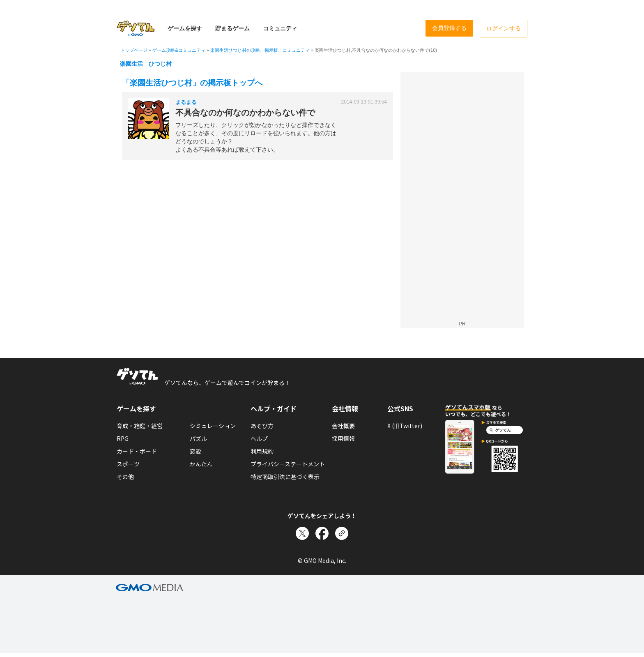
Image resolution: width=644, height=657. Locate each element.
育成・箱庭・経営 (140, 426)
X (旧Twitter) (405, 426)
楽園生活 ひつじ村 (146, 64)
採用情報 (343, 438)
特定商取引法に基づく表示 (285, 477)
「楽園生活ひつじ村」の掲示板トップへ (192, 83)
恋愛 (195, 451)
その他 (125, 477)
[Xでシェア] (302, 533)
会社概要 (343, 426)
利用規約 (262, 451)
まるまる (186, 102)
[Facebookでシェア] (322, 533)
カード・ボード (137, 451)
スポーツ (128, 464)
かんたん (201, 464)
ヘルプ (259, 438)
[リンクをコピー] (342, 533)
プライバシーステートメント (288, 464)
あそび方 (262, 426)
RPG (123, 438)
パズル (198, 438)
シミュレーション (213, 426)
